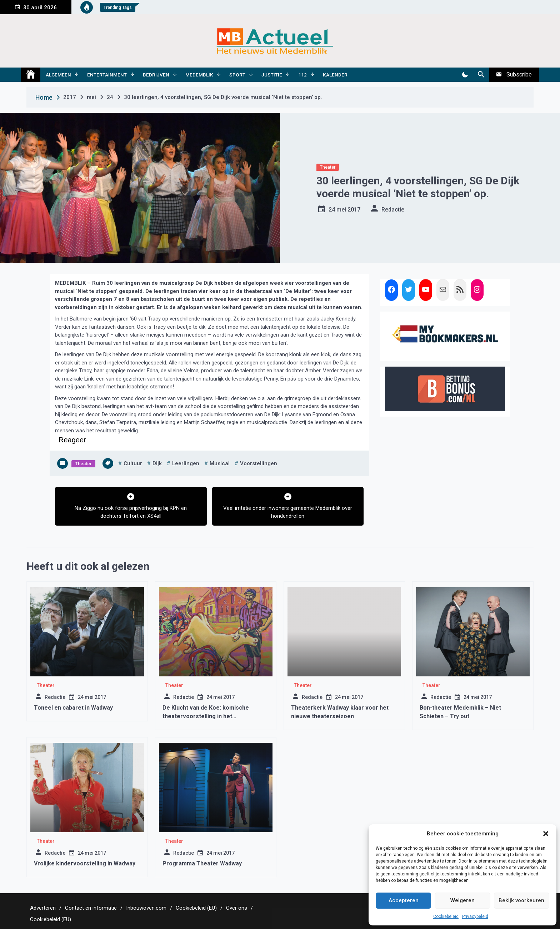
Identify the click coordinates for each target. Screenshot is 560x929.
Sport (237, 75)
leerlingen (186, 463)
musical (220, 463)
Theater (328, 167)
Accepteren (404, 900)
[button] (546, 834)
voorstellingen (259, 463)
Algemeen (58, 75)
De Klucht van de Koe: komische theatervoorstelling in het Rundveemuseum (206, 716)
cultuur (133, 463)
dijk (157, 463)
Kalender (335, 75)
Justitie (272, 75)
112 (302, 75)
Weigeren (462, 900)
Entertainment (107, 75)
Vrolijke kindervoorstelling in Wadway (85, 863)
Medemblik (199, 75)
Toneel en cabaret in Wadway (73, 708)
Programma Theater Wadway (202, 863)
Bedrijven (156, 75)
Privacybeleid (475, 916)
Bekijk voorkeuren (521, 900)
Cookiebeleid (446, 916)
